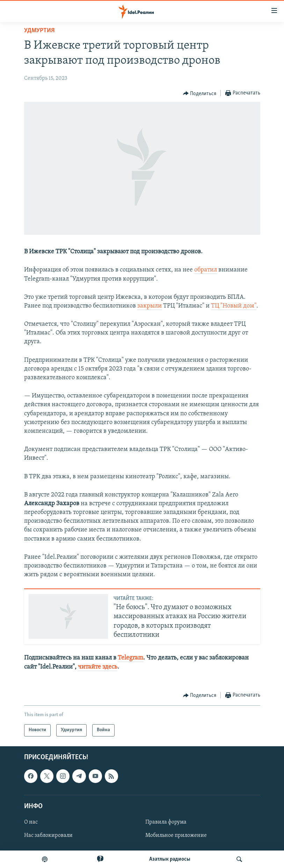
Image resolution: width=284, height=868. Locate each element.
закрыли (150, 306)
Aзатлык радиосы (170, 859)
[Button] (200, 93)
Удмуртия (39, 31)
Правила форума (166, 822)
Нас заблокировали (48, 835)
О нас (31, 822)
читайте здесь (98, 667)
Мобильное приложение (176, 835)
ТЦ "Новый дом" (234, 306)
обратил (206, 270)
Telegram (130, 658)
